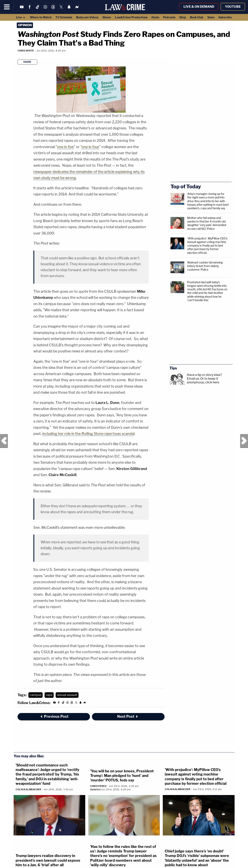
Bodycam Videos (87, 17)
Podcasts (169, 17)
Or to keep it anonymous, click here (203, 380)
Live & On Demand (199, 7)
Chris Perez (98, 786)
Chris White (26, 51)
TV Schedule (64, 17)
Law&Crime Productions (131, 17)
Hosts (155, 17)
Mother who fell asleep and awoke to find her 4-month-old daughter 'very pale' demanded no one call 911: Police (207, 223)
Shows (107, 17)
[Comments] (18, 56)
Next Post (244, 441)
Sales (211, 17)
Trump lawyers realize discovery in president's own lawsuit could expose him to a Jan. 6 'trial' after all (48, 860)
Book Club (197, 17)
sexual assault (67, 695)
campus (36, 695)
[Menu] (7, 7)
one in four (90, 147)
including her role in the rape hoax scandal (88, 434)
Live (21, 17)
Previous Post (4, 441)
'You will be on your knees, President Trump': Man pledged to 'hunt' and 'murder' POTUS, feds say (122, 776)
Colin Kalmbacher (28, 789)
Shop (183, 17)
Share (27, 62)
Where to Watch (41, 17)
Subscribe (225, 17)
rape (49, 695)
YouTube (233, 7)
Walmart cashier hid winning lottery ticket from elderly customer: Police (205, 266)
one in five (65, 147)
